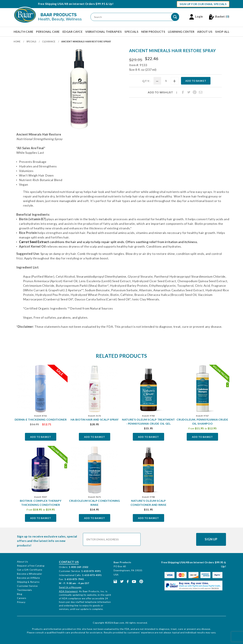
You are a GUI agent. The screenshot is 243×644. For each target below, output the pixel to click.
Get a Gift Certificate (30, 570)
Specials (131, 32)
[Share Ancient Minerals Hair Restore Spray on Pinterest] (195, 92)
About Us (205, 32)
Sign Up (211, 539)
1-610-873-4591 (91, 571)
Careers (22, 598)
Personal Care (48, 32)
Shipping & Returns (28, 582)
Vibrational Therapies (104, 32)
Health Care (24, 32)
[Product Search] (135, 17)
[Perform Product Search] (175, 17)
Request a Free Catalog (31, 566)
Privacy (21, 602)
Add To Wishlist (160, 92)
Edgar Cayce (73, 32)
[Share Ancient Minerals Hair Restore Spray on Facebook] (183, 92)
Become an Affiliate (28, 578)
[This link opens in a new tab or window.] (115, 581)
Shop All (222, 32)
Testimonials (24, 590)
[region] (24, 88)
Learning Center (181, 32)
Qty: (146, 81)
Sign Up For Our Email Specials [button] (203, 4)
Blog (20, 594)
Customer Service (27, 586)
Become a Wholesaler (29, 574)
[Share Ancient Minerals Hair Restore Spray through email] (201, 92)
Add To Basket (41, 437)
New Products (153, 32)
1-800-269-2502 (79, 567)
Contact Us (69, 562)
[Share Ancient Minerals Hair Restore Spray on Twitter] (189, 92)
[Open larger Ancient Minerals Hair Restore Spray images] (78, 89)
